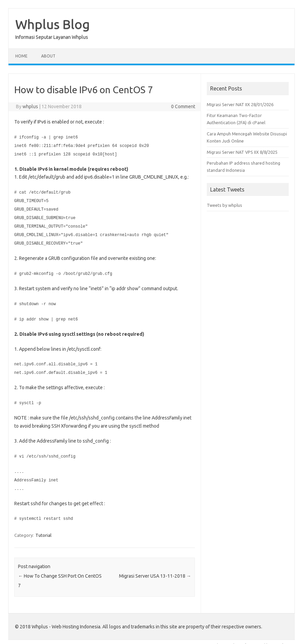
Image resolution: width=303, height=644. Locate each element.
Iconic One (219, 638)
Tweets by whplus (224, 205)
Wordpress (283, 638)
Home (21, 56)
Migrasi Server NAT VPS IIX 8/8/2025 (242, 152)
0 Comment (183, 106)
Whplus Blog (53, 24)
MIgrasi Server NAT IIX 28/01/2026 (240, 104)
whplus (30, 106)
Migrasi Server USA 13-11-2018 (155, 569)
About (48, 56)
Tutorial (43, 528)
